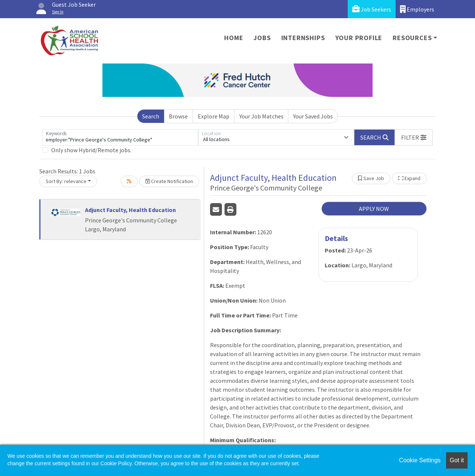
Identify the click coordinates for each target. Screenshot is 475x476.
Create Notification (169, 181)
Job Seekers (372, 9)
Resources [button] (412, 38)
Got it (457, 460)
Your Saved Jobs (313, 116)
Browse (178, 116)
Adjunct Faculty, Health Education (130, 210)
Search (151, 116)
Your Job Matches (261, 116)
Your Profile (359, 38)
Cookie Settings (420, 460)
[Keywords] (120, 137)
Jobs (262, 38)
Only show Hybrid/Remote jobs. (91, 150)
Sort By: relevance (66, 181)
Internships (303, 38)
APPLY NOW (374, 209)
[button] (414, 137)
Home (234, 38)
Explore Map (214, 116)
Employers (417, 9)
